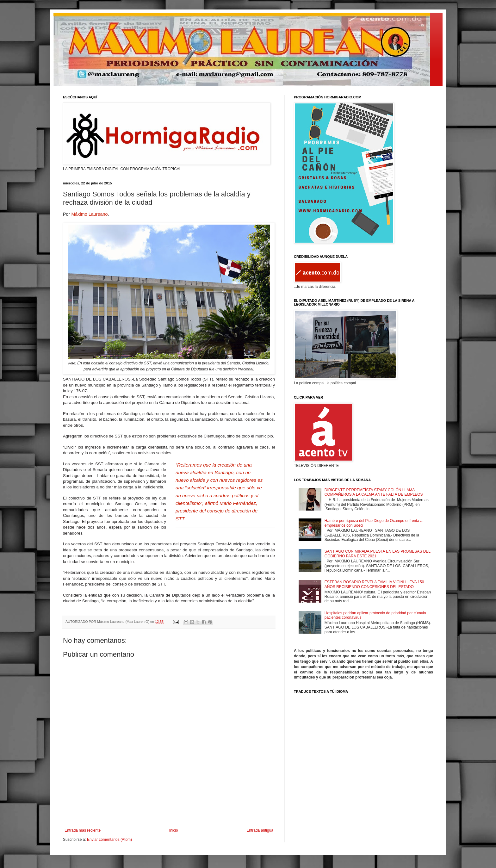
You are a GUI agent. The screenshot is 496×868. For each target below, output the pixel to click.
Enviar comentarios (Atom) (109, 840)
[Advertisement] (169, 811)
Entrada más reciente (83, 830)
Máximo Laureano (89, 214)
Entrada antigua (260, 830)
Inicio (174, 830)
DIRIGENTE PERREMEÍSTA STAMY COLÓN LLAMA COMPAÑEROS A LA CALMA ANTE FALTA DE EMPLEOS (374, 492)
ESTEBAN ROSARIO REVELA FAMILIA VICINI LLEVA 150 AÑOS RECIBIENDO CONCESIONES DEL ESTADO (374, 584)
